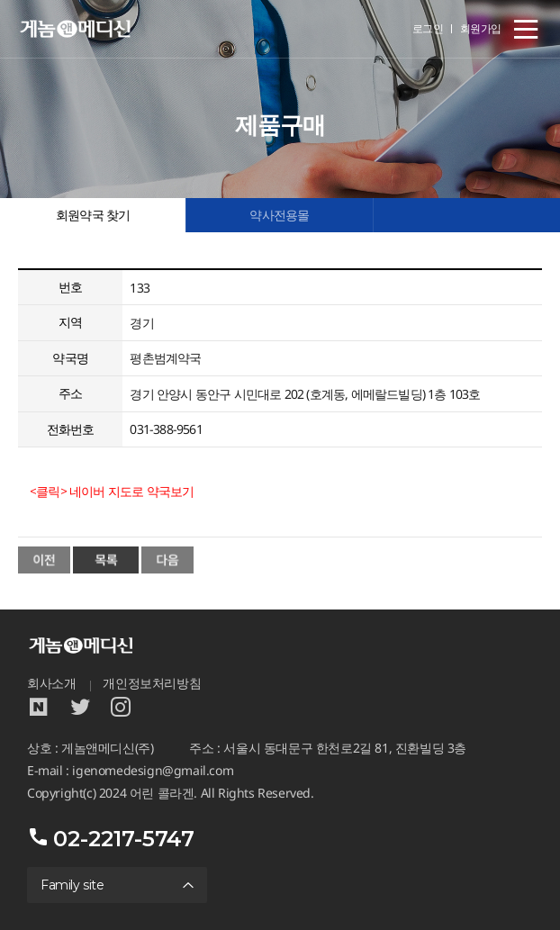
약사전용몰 (279, 215)
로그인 (428, 28)
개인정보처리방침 (152, 683)
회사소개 (51, 683)
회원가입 (481, 28)
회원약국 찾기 (93, 215)
